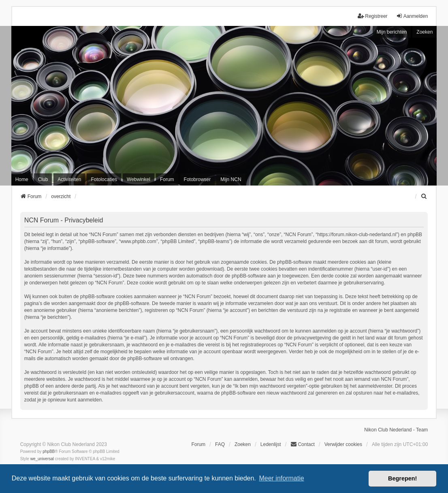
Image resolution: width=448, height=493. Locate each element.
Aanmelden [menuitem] (412, 16)
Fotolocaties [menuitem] (104, 179)
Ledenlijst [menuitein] (271, 444)
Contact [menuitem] (302, 444)
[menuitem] (424, 196)
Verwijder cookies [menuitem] (343, 444)
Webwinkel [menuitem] (139, 179)
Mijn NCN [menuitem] (231, 179)
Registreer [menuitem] (372, 16)
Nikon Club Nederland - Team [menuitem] (396, 430)
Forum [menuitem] (167, 179)
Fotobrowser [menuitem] (197, 179)
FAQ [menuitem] (220, 444)
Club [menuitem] (43, 179)
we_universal (42, 459)
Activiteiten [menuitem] (69, 179)
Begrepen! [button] (402, 478)
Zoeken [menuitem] (243, 444)
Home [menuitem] (22, 179)
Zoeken (425, 32)
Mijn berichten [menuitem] (392, 32)
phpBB (49, 451)
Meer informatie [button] (281, 478)
